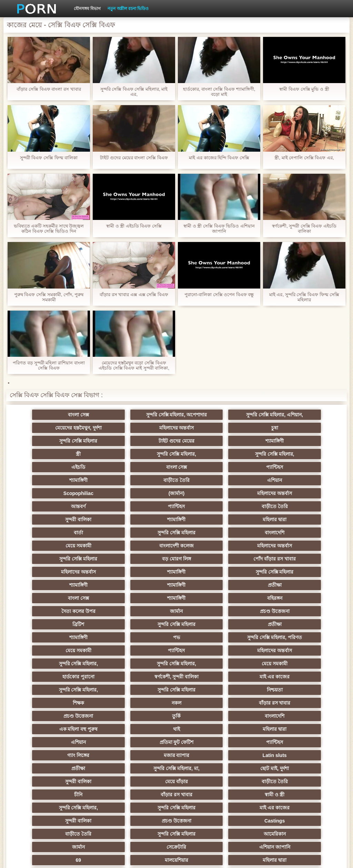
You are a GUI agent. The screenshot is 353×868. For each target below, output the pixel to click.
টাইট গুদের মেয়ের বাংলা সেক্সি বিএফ (134, 158)
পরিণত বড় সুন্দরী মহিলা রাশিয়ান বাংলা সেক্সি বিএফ (49, 365)
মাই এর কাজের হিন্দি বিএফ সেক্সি (219, 158)
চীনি (278, 690)
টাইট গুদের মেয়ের (278, 428)
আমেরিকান (210, 729)
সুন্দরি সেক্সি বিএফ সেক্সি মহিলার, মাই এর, (134, 92)
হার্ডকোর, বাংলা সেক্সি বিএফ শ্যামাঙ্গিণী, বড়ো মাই (219, 92)
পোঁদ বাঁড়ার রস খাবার (278, 519)
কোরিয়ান (75, 768)
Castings (278, 716)
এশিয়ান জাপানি (143, 742)
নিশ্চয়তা (143, 624)
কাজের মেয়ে (143, 795)
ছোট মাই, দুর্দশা (278, 677)
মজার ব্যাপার (278, 664)
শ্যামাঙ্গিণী (75, 441)
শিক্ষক (210, 624)
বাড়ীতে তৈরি (75, 467)
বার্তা (278, 493)
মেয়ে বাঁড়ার (143, 690)
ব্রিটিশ (75, 572)
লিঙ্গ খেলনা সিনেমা (75, 781)
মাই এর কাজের (210, 611)
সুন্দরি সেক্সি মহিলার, (210, 441)
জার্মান (210, 559)
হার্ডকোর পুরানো (75, 611)
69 (210, 742)
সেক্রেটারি (75, 742)
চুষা (143, 428)
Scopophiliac (210, 467)
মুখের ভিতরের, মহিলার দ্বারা (278, 768)
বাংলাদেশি (143, 506)
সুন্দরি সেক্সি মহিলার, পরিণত (143, 585)
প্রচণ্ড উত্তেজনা (278, 559)
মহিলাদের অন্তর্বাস (75, 428)
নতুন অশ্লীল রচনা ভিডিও (128, 9)
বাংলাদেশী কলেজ (278, 506)
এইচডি (75, 454)
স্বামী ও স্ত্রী (143, 703)
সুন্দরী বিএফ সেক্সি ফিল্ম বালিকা (49, 158)
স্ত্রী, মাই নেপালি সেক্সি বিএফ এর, (304, 158)
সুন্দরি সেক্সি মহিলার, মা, (210, 677)
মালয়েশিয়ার (278, 742)
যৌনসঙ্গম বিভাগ (87, 9)
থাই (143, 650)
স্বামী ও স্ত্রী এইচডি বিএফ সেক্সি (134, 226)
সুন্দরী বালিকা (75, 493)
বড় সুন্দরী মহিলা (210, 768)
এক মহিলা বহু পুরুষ (75, 650)
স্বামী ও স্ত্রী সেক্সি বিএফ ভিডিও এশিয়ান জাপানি (219, 229)
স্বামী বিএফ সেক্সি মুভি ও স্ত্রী (304, 89)
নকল (278, 624)
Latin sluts (75, 677)
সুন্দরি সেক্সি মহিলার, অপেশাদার (143, 415)
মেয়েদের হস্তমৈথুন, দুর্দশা (278, 415)
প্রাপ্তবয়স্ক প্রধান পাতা (300, 857)
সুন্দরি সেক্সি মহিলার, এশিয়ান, (210, 415)
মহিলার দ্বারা (210, 493)
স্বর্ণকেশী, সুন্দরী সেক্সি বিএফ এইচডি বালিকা (304, 229)
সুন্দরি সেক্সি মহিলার (210, 428)
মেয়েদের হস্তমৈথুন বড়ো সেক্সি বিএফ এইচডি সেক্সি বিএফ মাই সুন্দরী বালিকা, (134, 365)
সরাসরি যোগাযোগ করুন (143, 755)
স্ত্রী (143, 441)
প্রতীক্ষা (143, 546)
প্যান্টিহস (210, 454)
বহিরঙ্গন (75, 559)
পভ (75, 585)
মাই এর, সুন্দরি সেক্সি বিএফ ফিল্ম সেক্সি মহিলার (304, 297)
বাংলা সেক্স (75, 415)
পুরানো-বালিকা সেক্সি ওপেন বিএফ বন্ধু (219, 295)
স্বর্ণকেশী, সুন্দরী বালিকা (143, 611)
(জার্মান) (278, 467)
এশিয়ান (143, 467)
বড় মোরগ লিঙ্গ (210, 519)
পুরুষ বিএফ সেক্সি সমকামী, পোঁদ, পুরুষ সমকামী (49, 297)
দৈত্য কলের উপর (143, 559)
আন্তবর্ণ (143, 480)
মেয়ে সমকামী (210, 506)
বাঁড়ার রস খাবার (75, 637)
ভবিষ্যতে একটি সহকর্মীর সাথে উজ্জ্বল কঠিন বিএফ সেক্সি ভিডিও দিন (49, 229)
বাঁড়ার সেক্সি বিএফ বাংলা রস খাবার (49, 89)
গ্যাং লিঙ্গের (210, 664)
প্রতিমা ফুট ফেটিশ (75, 664)
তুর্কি (210, 637)
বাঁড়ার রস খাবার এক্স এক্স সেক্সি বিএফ (134, 295)
